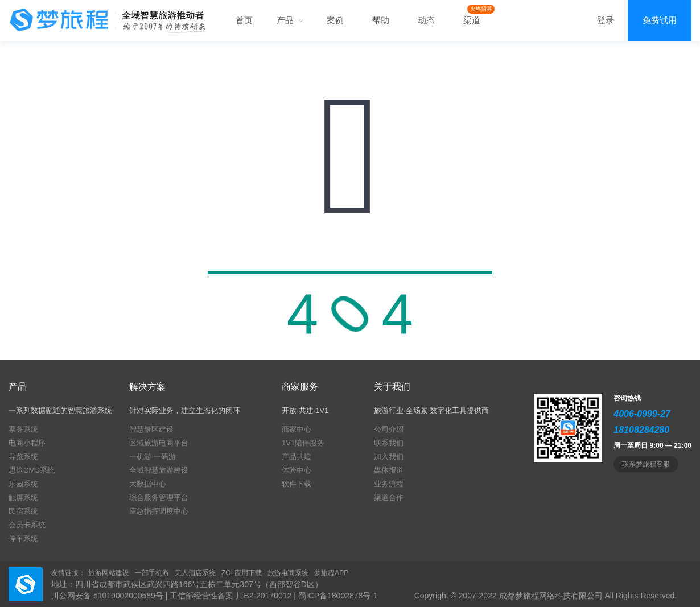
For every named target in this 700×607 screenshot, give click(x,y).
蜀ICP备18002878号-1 (338, 596)
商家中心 (297, 429)
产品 (290, 20)
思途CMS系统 (32, 470)
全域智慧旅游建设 (159, 470)
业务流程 (389, 484)
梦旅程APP (331, 573)
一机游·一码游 (153, 457)
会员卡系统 (27, 525)
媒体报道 (389, 470)
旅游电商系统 (288, 573)
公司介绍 (389, 429)
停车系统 (23, 538)
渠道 (472, 20)
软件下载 (297, 484)
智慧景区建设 (151, 429)
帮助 (381, 20)
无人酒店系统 (195, 573)
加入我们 (389, 457)
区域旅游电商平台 (159, 443)
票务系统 (23, 429)
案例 (335, 20)
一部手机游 (152, 573)
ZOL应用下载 (242, 573)
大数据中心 (148, 484)
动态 (426, 20)
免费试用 (660, 20)
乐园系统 (23, 484)
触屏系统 (23, 497)
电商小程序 (27, 443)
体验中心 (297, 470)
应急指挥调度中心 (159, 511)
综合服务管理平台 (159, 497)
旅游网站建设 (109, 573)
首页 (244, 20)
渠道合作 (389, 497)
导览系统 (23, 457)
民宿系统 (23, 511)
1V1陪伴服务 (303, 443)
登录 (606, 20)
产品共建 (297, 457)
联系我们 (389, 443)
